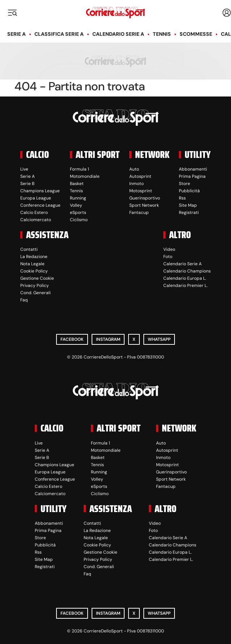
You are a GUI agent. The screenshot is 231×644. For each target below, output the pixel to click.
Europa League (36, 198)
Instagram (108, 339)
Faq (24, 300)
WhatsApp (159, 339)
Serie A (16, 34)
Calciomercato (36, 220)
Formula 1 (79, 169)
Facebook (72, 339)
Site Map (188, 205)
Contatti (29, 249)
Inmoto (136, 184)
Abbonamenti (193, 169)
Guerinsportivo (145, 198)
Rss (182, 198)
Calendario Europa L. (185, 278)
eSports (78, 212)
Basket (77, 184)
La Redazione (34, 257)
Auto (134, 169)
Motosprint (141, 191)
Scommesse (196, 34)
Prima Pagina (192, 176)
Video (169, 249)
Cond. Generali (35, 293)
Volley (76, 205)
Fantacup (139, 212)
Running (78, 198)
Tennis (162, 34)
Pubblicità (189, 191)
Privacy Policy (35, 285)
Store (184, 184)
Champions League (40, 191)
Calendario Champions (187, 271)
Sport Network (144, 205)
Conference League (40, 205)
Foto (168, 257)
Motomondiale (85, 176)
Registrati (189, 212)
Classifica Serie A (59, 34)
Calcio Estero (34, 212)
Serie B (27, 184)
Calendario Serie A (118, 34)
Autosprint (140, 176)
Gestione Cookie (37, 278)
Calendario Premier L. (185, 285)
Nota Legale (32, 264)
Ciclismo (79, 220)
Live (24, 169)
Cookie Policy (34, 271)
